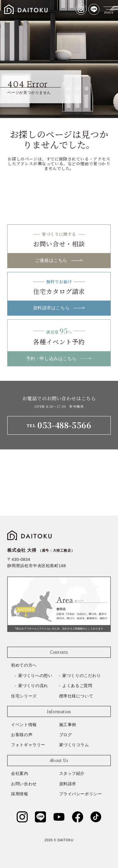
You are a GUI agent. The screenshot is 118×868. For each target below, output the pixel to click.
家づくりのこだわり (81, 676)
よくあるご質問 (77, 686)
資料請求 (68, 784)
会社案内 (20, 773)
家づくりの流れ (33, 686)
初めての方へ (24, 665)
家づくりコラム (74, 745)
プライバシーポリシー (81, 794)
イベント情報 (24, 725)
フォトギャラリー (28, 745)
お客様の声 (22, 735)
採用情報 (20, 794)
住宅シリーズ (24, 696)
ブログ (66, 735)
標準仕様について (76, 696)
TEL (59, 425)
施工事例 (68, 725)
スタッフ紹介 (72, 773)
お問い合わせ (24, 784)
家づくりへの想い (35, 676)
